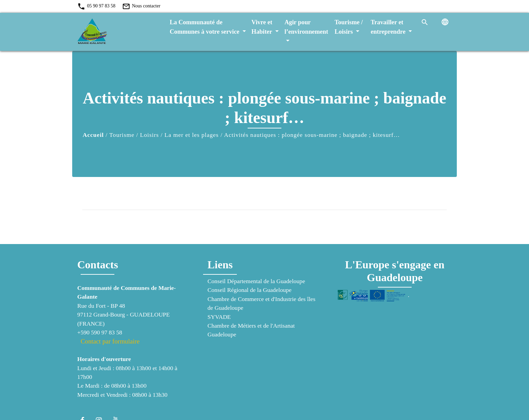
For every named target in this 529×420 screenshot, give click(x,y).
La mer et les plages (192, 135)
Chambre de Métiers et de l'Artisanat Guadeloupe (251, 330)
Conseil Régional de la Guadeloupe (249, 290)
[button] (425, 22)
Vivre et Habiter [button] (262, 27)
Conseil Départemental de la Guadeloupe (256, 281)
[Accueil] (119, 32)
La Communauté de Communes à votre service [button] (205, 27)
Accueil (93, 135)
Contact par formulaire (110, 341)
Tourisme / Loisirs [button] (349, 27)
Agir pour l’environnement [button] (306, 27)
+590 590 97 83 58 (100, 332)
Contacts (98, 265)
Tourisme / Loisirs (134, 135)
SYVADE (219, 317)
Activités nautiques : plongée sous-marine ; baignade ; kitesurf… (312, 135)
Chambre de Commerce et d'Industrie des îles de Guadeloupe (261, 303)
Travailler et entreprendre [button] (389, 27)
